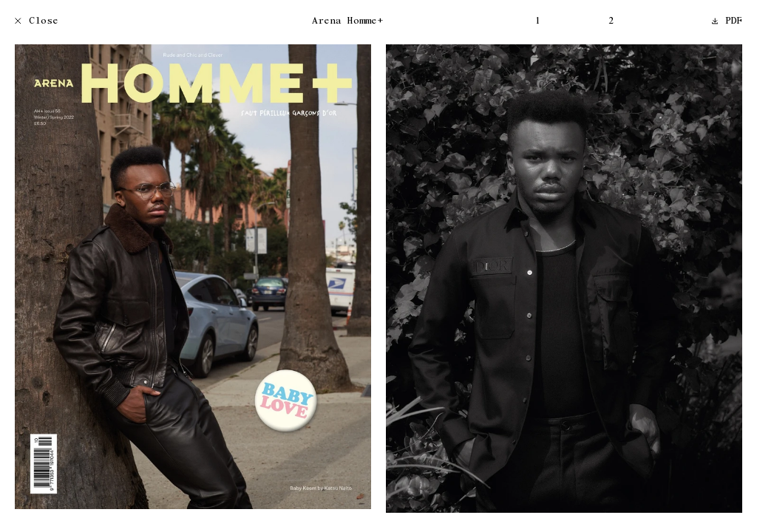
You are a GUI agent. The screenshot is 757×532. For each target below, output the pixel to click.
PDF (727, 22)
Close (37, 22)
